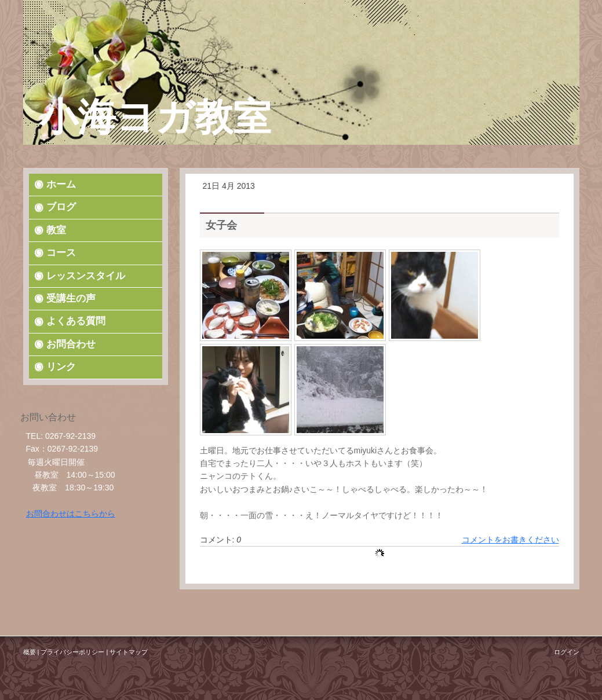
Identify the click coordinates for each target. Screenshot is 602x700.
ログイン (567, 652)
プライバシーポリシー (72, 652)
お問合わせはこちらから (71, 514)
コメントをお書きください (510, 540)
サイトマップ (129, 652)
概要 (30, 652)
